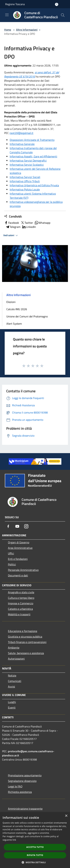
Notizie (12, 675)
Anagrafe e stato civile (21, 592)
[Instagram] (26, 526)
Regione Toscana (15, 4)
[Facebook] (8, 526)
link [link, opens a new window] (14, 840)
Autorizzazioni (16, 659)
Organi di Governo (19, 542)
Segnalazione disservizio (22, 781)
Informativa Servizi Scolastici (27, 165)
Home (8, 30)
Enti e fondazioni (18, 559)
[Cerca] (63, 15)
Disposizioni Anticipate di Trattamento (32, 140)
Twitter (27, 223)
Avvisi (11, 686)
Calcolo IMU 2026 (17, 309)
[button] (35, 862)
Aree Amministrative (20, 548)
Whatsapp (42, 223)
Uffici (11, 553)
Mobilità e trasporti (19, 614)
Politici (12, 564)
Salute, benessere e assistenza (26, 653)
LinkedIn (29, 227)
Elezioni (11, 302)
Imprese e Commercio (21, 603)
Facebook (12, 223)
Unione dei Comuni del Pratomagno (27, 316)
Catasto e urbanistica (20, 609)
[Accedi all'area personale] (57, 4)
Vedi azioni (11, 235)
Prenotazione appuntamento (25, 775)
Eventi (12, 707)
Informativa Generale (22, 144)
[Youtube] (17, 526)
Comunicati (15, 681)
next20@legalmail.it (21, 133)
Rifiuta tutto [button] (35, 855)
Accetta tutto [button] (35, 847)
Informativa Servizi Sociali (25, 177)
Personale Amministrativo (23, 570)
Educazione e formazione (23, 631)
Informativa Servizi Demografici (28, 161)
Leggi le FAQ (15, 786)
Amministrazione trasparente (25, 809)
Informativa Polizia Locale (25, 189)
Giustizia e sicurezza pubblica (25, 637)
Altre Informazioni (27, 30)
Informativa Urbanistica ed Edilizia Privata (34, 185)
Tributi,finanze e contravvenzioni (27, 642)
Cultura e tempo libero (21, 598)
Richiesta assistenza (20, 792)
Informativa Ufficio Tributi (25, 181)
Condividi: (13, 216)
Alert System (14, 324)
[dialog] (35, 840)
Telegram (13, 227)
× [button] (66, 816)
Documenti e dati (18, 575)
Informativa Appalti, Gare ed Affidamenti (33, 156)
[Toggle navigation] (7, 15)
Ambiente (14, 648)
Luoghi (12, 702)
